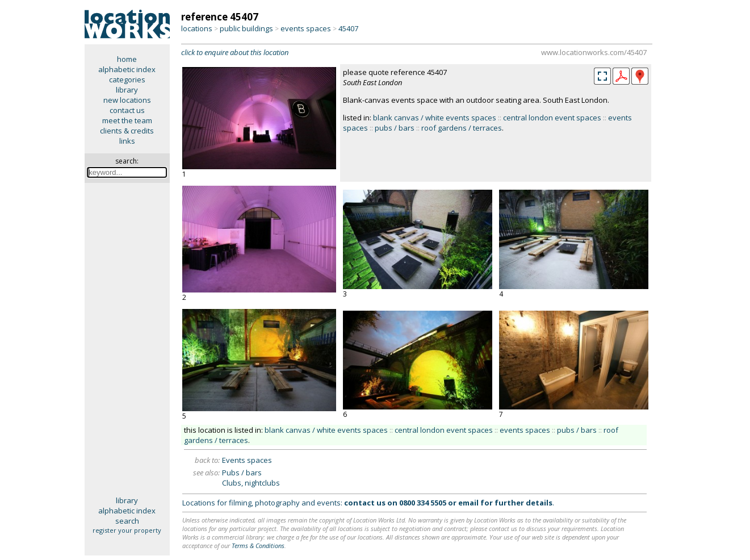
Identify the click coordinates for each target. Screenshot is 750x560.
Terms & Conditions (258, 546)
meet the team (127, 120)
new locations (127, 100)
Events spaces (247, 460)
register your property (127, 530)
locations (197, 28)
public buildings (246, 28)
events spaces (306, 28)
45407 (348, 28)
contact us (127, 110)
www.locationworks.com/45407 (594, 52)
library (127, 90)
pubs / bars (395, 128)
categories (127, 80)
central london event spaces (552, 118)
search (127, 521)
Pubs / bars (242, 473)
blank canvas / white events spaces (435, 118)
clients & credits (127, 131)
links (127, 141)
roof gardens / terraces (462, 128)
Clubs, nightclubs (251, 483)
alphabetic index (127, 69)
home (127, 59)
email (468, 503)
